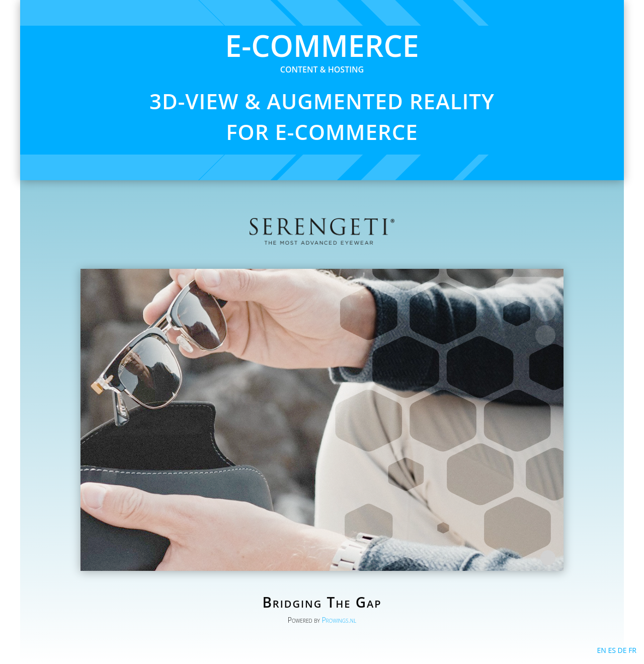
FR (632, 650)
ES (612, 650)
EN (601, 650)
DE (622, 650)
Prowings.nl (339, 620)
